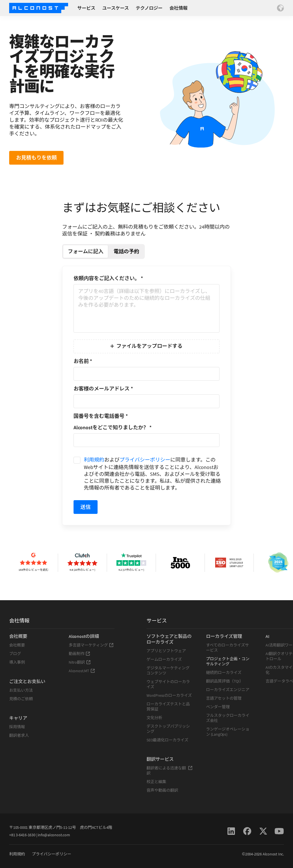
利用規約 (94, 460)
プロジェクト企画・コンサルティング (228, 661)
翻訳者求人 (19, 735)
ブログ (15, 654)
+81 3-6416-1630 (22, 835)
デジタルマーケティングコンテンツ (168, 671)
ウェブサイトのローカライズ (168, 684)
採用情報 (17, 727)
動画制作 (79, 654)
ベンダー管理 (218, 707)
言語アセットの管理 (224, 698)
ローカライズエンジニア (228, 690)
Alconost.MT (82, 671)
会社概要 (17, 645)
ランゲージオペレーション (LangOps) (228, 732)
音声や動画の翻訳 (162, 790)
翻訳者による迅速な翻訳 (169, 771)
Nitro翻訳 (80, 662)
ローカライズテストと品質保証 (168, 707)
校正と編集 (156, 782)
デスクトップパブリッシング (168, 729)
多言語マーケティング (91, 645)
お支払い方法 (21, 690)
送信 (86, 507)
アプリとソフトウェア (166, 651)
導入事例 (17, 662)
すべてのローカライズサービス (227, 648)
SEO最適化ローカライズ (167, 740)
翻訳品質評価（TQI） (225, 681)
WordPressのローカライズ (169, 695)
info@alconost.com (54, 835)
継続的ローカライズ (224, 673)
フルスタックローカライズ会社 (228, 718)
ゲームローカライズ (164, 659)
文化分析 (154, 718)
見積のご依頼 (21, 699)
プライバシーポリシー (145, 460)
